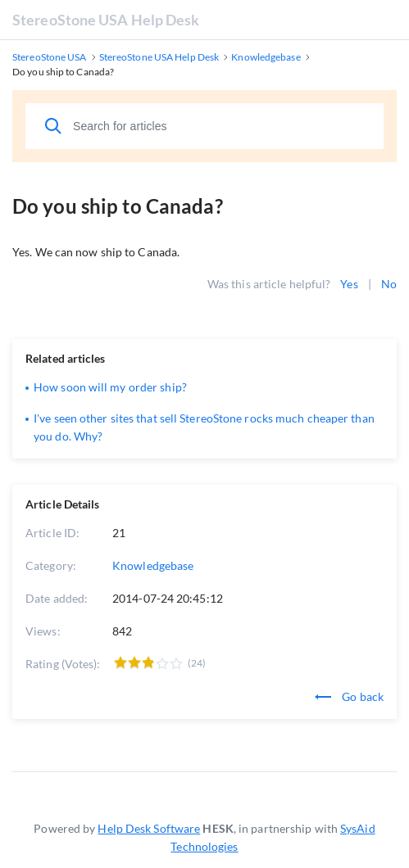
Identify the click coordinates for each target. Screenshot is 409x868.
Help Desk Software (149, 828)
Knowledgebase (153, 565)
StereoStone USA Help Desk (106, 20)
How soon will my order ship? (110, 387)
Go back (349, 696)
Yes (349, 284)
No (389, 284)
